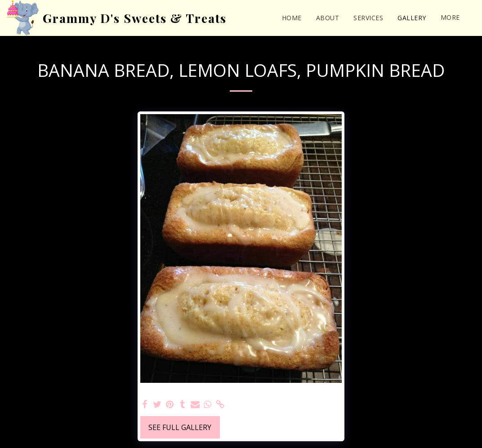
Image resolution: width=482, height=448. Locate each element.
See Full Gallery (180, 427)
